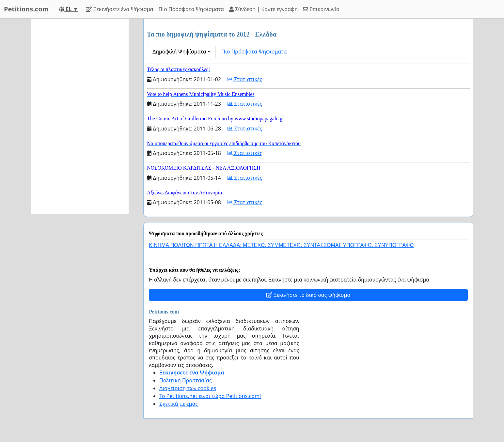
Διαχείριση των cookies (188, 388)
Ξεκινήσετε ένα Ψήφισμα (119, 9)
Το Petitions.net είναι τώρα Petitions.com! (210, 396)
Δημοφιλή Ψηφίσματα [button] (179, 52)
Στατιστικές (245, 79)
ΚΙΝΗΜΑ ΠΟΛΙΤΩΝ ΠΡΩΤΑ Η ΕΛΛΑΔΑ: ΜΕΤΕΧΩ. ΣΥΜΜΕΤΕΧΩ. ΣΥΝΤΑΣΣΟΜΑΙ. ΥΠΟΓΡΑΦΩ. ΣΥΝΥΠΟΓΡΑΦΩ (281, 245)
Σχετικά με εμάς (179, 404)
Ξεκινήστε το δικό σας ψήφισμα (308, 295)
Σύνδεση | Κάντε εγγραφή (263, 9)
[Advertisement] (80, 116)
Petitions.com (26, 9)
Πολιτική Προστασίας (185, 380)
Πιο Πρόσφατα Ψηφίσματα (191, 9)
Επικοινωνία (321, 9)
